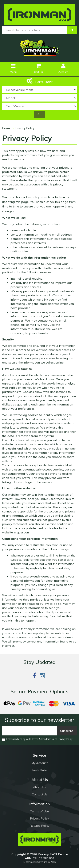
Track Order (40, 770)
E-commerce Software (35, 862)
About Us (39, 787)
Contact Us (40, 794)
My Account (40, 763)
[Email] (30, 731)
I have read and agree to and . (38, 739)
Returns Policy (40, 826)
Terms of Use (40, 811)
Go (39, 114)
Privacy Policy (65, 739)
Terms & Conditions (42, 739)
